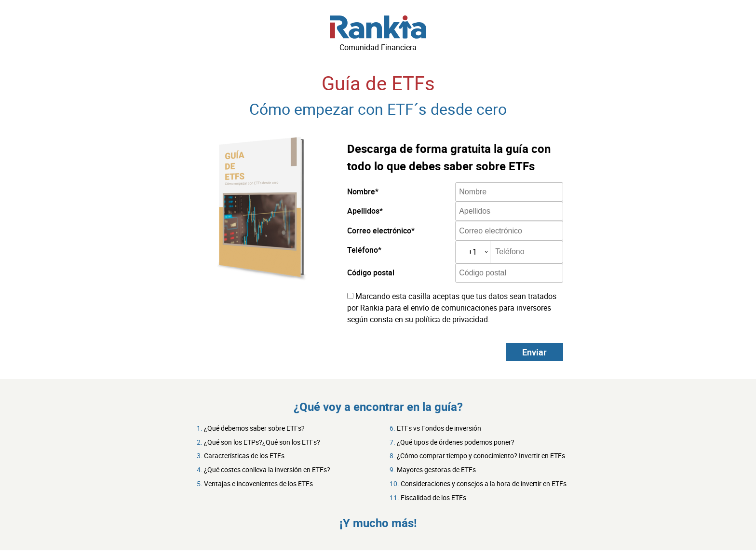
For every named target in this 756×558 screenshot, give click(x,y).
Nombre (361, 191)
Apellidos (363, 211)
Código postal (371, 272)
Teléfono (363, 250)
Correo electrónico (379, 231)
